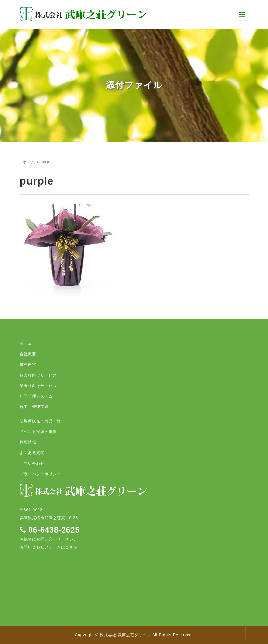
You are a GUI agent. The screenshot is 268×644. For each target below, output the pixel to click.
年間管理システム (36, 396)
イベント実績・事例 (38, 432)
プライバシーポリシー (40, 474)
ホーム (29, 162)
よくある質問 (32, 453)
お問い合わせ (32, 464)
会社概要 (28, 354)
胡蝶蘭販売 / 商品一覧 (40, 421)
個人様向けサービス (38, 375)
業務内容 (28, 364)
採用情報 (28, 442)
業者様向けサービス (38, 386)
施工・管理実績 (34, 407)
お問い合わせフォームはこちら (49, 547)
